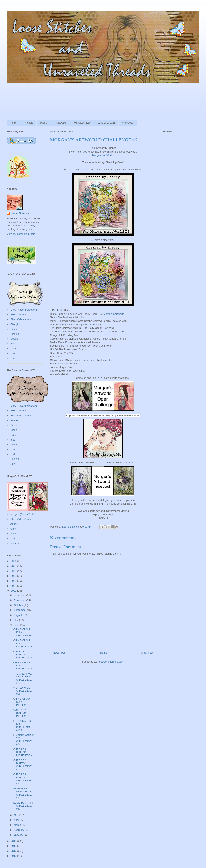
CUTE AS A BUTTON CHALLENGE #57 (22, 765)
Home (14, 123)
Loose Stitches (20, 213)
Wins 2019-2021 (106, 123)
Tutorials (28, 123)
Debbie (14, 339)
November (20, 600)
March (18, 825)
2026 (14, 561)
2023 (14, 576)
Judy (13, 534)
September (21, 610)
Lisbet (14, 348)
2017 (14, 851)
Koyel (14, 444)
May (17, 815)
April (17, 820)
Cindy (14, 329)
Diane (14, 430)
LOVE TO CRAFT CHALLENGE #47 (23, 806)
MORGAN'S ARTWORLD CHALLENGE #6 (22, 793)
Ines (13, 344)
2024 (14, 571)
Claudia (15, 334)
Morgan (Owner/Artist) (23, 514)
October (19, 605)
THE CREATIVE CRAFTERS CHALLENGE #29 (22, 678)
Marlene (15, 543)
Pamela (15, 459)
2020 (14, 591)
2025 (14, 566)
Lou (13, 353)
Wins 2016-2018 (82, 123)
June (17, 625)
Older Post (147, 653)
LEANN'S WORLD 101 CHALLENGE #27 (24, 740)
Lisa (13, 449)
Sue (13, 464)
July (17, 620)
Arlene (14, 420)
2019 (14, 841)
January (19, 835)
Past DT (44, 123)
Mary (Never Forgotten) (24, 310)
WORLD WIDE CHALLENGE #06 (22, 691)
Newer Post (60, 653)
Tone (13, 358)
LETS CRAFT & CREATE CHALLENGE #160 (22, 725)
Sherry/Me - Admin (21, 319)
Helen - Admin (18, 314)
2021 (14, 586)
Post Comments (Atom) (111, 662)
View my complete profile (21, 234)
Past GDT (61, 123)
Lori (13, 454)
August (18, 615)
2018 (14, 846)
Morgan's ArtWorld (103, 155)
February (19, 830)
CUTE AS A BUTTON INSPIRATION (23, 655)
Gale (13, 435)
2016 (14, 856)
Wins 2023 (128, 123)
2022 (14, 581)
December (20, 595)
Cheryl (14, 324)
